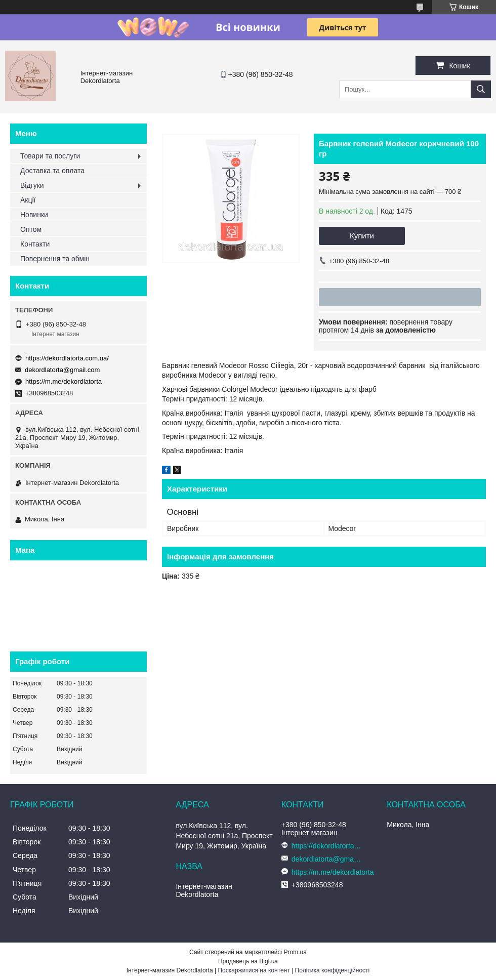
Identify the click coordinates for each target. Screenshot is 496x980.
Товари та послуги (50, 156)
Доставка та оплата (52, 171)
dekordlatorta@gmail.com (62, 370)
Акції (28, 200)
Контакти (35, 244)
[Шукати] (481, 89)
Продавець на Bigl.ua (248, 961)
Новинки (34, 215)
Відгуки (32, 185)
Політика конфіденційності (333, 970)
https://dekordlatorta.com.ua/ (67, 358)
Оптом (31, 229)
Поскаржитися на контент (254, 970)
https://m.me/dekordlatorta (64, 381)
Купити (362, 236)
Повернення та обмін (55, 259)
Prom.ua (295, 952)
